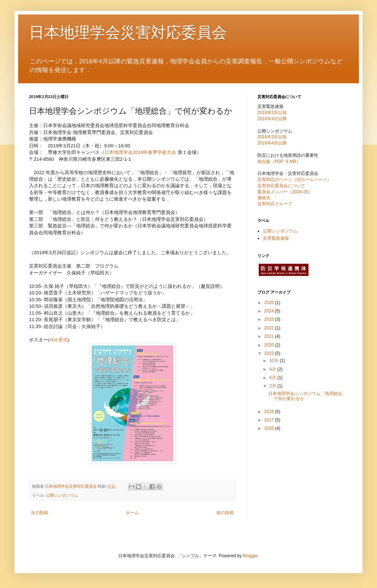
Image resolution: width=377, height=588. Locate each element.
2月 (273, 386)
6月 (273, 378)
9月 (273, 369)
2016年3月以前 (272, 113)
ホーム (132, 513)
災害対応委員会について (281, 186)
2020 (270, 345)
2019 (270, 353)
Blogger (250, 556)
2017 (270, 420)
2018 (270, 412)
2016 (270, 428)
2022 (270, 328)
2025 (270, 303)
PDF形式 (58, 340)
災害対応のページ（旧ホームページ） (294, 180)
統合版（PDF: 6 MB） (279, 161)
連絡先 (264, 198)
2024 (270, 311)
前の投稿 (225, 513)
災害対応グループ (275, 204)
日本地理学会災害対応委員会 (128, 32)
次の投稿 (40, 513)
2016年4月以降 (272, 119)
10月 (275, 361)
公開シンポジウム (62, 495)
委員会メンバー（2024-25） (285, 192)
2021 (270, 336)
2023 (270, 319)
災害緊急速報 (276, 238)
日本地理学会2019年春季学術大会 (141, 152)
